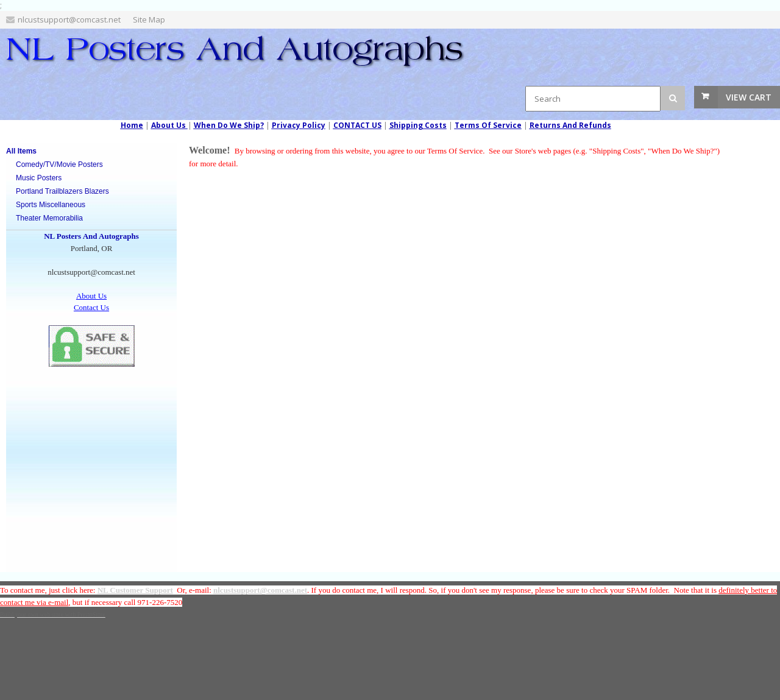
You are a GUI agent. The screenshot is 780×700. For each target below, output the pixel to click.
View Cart (749, 97)
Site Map (149, 19)
